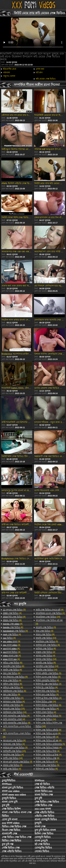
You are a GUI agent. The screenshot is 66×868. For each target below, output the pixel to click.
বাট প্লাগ (39, 72)
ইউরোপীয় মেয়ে (10, 69)
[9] (12, 642)
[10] (46, 638)
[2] (50, 613)
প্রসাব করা (40, 69)
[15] (14, 709)
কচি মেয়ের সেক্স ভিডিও (46, 79)
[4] (12, 613)
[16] (15, 712)
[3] (14, 610)
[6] (12, 620)
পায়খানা (6, 72)
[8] (45, 634)
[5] (13, 698)
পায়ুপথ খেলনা (9, 76)
